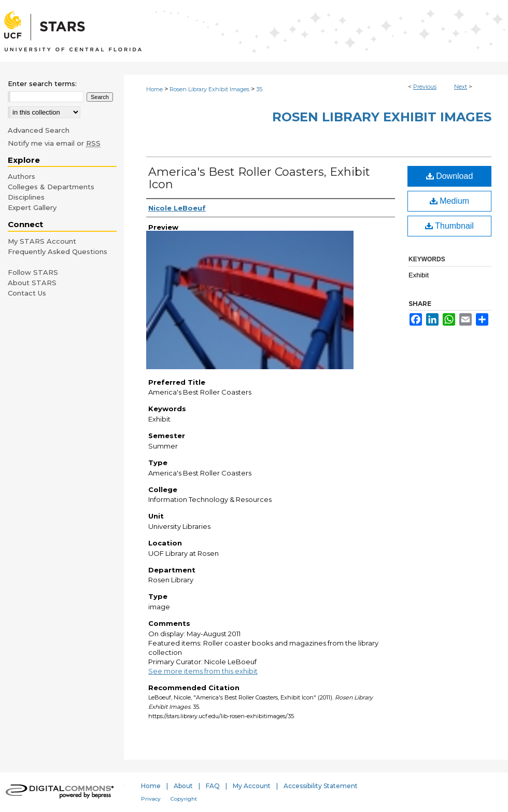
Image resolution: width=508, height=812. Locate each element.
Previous (425, 87)
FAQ (213, 786)
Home (154, 89)
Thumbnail (449, 226)
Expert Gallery (32, 207)
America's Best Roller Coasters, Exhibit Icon (259, 178)
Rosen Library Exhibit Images (209, 89)
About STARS (32, 283)
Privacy (151, 799)
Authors (22, 176)
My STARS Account (42, 241)
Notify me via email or (54, 143)
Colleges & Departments (51, 187)
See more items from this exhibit (203, 671)
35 (259, 89)
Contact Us (27, 293)
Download (450, 176)
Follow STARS (33, 272)
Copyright (184, 799)
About (183, 786)
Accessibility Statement (321, 786)
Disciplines (26, 197)
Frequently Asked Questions (58, 251)
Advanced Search (39, 130)
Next (461, 87)
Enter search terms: (42, 83)
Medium (449, 201)
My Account (252, 786)
